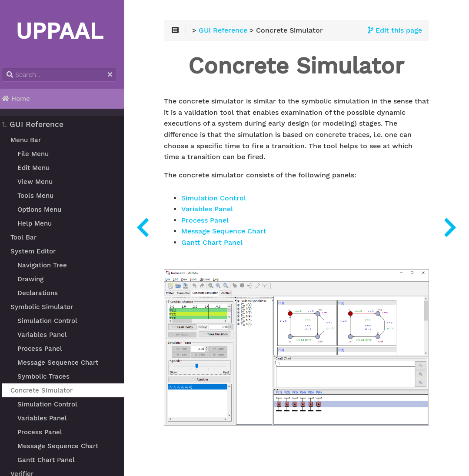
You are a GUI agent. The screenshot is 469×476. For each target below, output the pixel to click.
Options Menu (44, 210)
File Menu (38, 154)
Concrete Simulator (46, 390)
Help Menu (39, 223)
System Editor (38, 251)
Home (21, 99)
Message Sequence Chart (63, 363)
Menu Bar (30, 140)
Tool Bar (28, 237)
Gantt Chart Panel (51, 460)
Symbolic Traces (48, 376)
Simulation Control (52, 321)
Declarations (42, 293)
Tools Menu (40, 196)
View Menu (40, 182)
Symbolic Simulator (47, 307)
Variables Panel (47, 335)
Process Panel (45, 349)
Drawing (35, 279)
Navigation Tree (47, 265)
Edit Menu (38, 168)
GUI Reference (38, 124)
